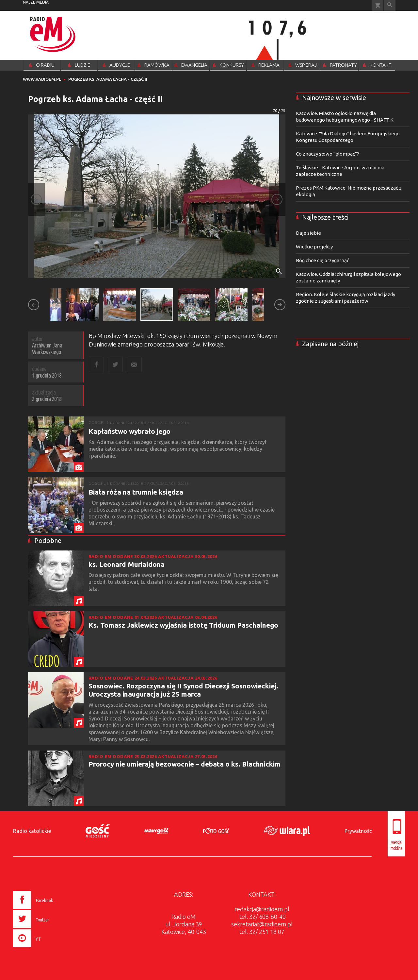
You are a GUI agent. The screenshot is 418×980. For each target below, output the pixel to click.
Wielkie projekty (314, 247)
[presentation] (47, 948)
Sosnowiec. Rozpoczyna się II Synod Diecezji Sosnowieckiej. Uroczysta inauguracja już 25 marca (183, 690)
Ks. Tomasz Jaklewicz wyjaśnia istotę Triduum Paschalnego (183, 625)
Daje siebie (308, 233)
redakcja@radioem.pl (262, 909)
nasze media (36, 2)
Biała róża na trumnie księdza (136, 492)
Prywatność (358, 831)
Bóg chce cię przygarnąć (322, 260)
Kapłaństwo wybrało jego (129, 431)
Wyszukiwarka (390, 5)
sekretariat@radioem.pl (262, 924)
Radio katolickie (32, 831)
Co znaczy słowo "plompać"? (328, 154)
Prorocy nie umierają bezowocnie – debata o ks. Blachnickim (185, 764)
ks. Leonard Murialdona (127, 564)
